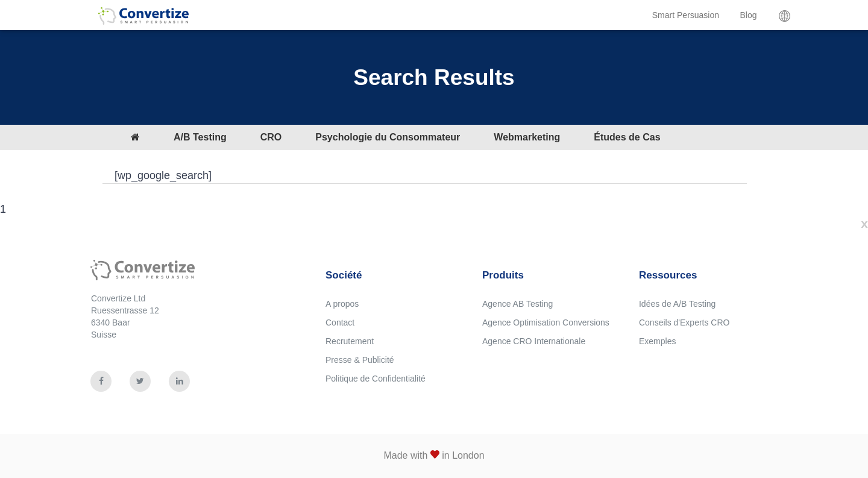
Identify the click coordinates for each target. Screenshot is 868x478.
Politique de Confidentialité (376, 379)
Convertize (143, 20)
